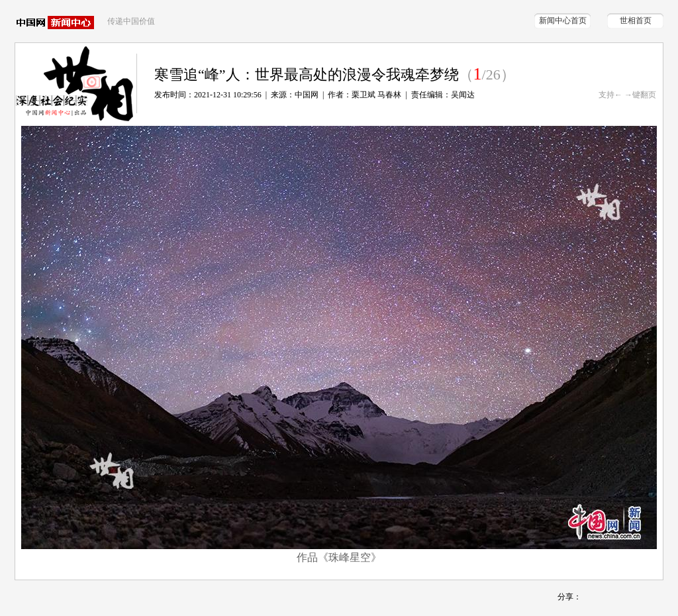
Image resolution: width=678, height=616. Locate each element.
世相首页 (636, 21)
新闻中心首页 (563, 21)
